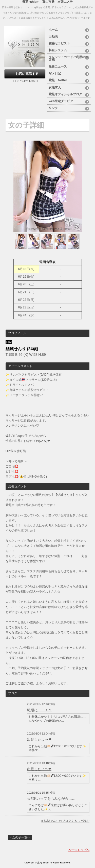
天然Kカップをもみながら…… (51, 798)
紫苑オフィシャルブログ (65, 94)
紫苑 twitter (58, 80)
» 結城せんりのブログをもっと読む (65, 821)
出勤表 (53, 36)
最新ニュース (58, 66)
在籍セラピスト (59, 43)
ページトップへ (79, 850)
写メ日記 (55, 73)
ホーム (53, 30)
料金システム (58, 50)
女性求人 (55, 87)
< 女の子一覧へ (20, 837)
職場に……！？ (40, 710)
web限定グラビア (61, 101)
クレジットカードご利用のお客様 (68, 58)
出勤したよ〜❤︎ (39, 739)
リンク (53, 108)
